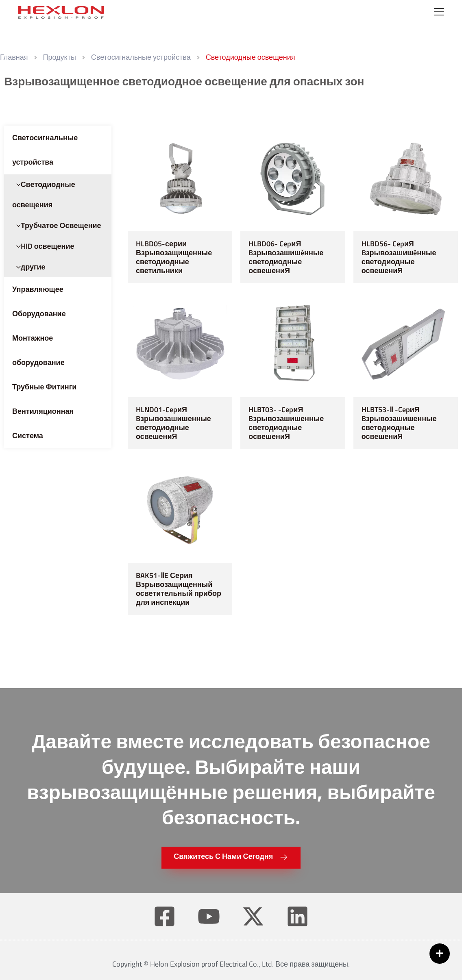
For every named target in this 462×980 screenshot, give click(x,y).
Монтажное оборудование (38, 350)
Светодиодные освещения (44, 194)
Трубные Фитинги (44, 387)
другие (29, 267)
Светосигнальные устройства (45, 150)
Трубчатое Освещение (57, 225)
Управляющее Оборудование (39, 301)
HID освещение (43, 246)
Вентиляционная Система (43, 423)
